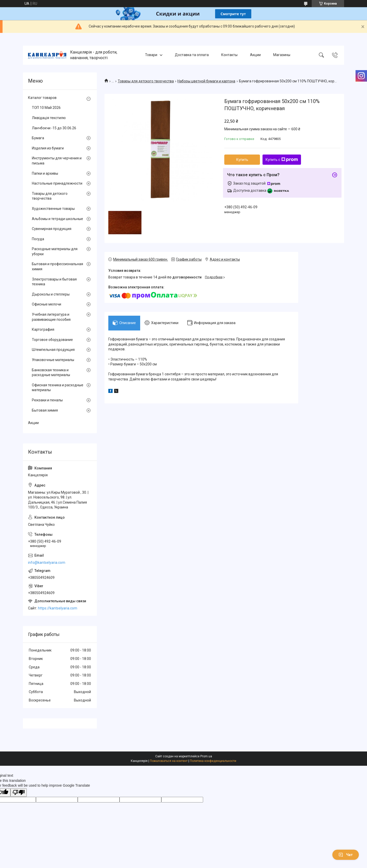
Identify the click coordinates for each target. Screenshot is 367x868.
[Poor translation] (19, 793)
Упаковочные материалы (53, 360)
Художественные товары (53, 209)
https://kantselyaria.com (58, 608)
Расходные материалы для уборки (55, 251)
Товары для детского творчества (146, 81)
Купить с (282, 160)
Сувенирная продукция (52, 229)
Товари (151, 55)
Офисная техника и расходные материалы (58, 388)
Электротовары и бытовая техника (54, 282)
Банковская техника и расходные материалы (51, 373)
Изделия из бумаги (48, 148)
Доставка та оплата (192, 55)
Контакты (229, 55)
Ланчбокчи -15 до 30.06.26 (54, 128)
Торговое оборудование (52, 340)
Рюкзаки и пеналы (47, 400)
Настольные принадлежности (57, 183)
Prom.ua (206, 756)
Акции (255, 55)
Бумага (38, 138)
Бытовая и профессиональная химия (57, 266)
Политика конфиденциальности (213, 761)
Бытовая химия (45, 410)
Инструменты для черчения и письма (57, 161)
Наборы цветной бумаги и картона (206, 81)
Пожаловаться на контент (169, 761)
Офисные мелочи (47, 304)
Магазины (282, 55)
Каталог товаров (42, 98)
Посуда (38, 239)
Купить (242, 160)
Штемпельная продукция (53, 350)
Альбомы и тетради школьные (57, 219)
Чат (346, 855)
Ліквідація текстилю (49, 118)
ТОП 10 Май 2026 (46, 108)
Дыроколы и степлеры (51, 294)
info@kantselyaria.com (47, 563)
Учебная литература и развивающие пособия (51, 317)
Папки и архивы (45, 173)
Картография (43, 329)
